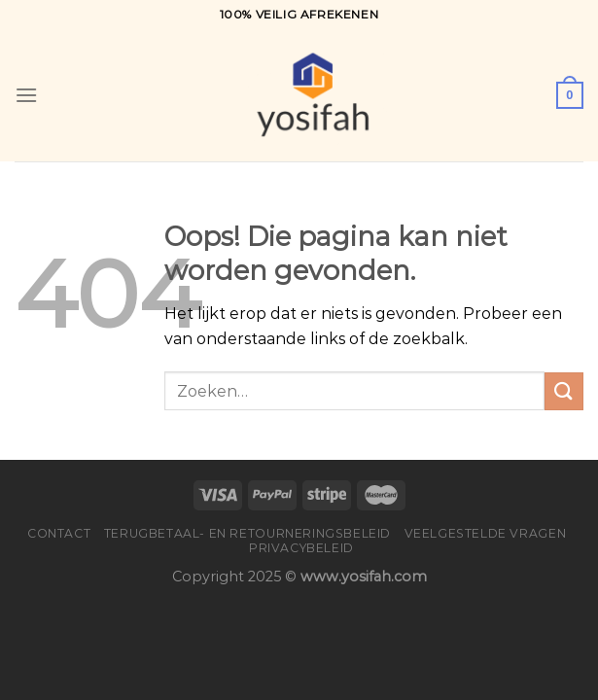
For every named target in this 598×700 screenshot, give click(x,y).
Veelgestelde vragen (486, 533)
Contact (59, 533)
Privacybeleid (301, 548)
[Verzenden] (564, 391)
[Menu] (26, 95)
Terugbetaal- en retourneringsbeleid (247, 533)
